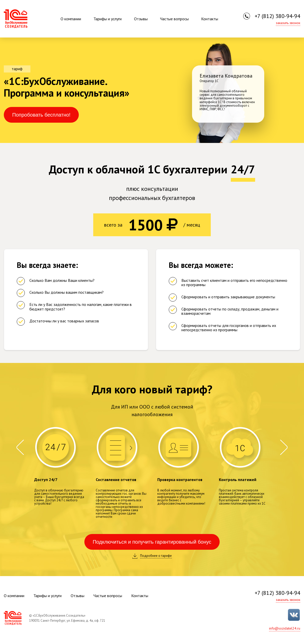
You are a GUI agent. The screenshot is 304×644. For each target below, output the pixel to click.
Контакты (210, 19)
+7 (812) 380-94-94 (277, 16)
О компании (71, 19)
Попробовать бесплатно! (41, 115)
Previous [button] (20, 447)
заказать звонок (288, 23)
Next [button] (284, 447)
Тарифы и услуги (108, 19)
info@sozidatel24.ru (285, 628)
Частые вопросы (174, 19)
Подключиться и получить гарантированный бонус (152, 542)
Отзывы (141, 19)
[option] (228, 90)
